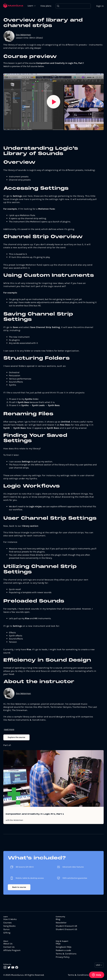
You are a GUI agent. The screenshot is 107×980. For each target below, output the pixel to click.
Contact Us (9, 947)
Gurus (6, 929)
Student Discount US (66, 929)
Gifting (7, 933)
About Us (8, 944)
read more (9, 729)
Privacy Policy (63, 957)
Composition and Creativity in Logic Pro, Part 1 (35, 814)
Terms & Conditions (66, 954)
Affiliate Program (12, 950)
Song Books (9, 926)
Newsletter (61, 923)
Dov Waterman (23, 35)
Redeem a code (63, 950)
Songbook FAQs (64, 947)
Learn (31, 6)
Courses (7, 923)
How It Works (10, 919)
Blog (58, 919)
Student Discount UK (66, 926)
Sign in (100, 6)
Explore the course (16, 737)
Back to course (19, 887)
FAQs (58, 944)
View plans (46, 6)
